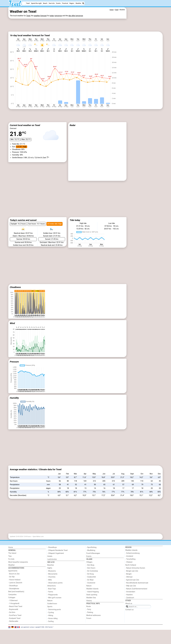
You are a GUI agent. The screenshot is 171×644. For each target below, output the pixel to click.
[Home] (24, 3)
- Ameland (129, 566)
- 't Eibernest (13, 610)
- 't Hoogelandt (14, 613)
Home (11, 557)
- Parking (90, 622)
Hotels (50, 566)
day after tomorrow (76, 16)
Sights (50, 578)
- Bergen (129, 584)
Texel (28, 3)
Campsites (12, 605)
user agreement (25, 637)
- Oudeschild (91, 587)
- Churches (51, 587)
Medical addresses (94, 625)
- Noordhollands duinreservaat (137, 593)
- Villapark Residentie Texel (58, 560)
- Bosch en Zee (14, 584)
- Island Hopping (93, 602)
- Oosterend (91, 593)
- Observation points (55, 593)
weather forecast (40, 16)
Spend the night (36, 3)
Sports (50, 617)
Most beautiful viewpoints (18, 572)
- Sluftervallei (13, 631)
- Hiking (50, 625)
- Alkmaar (129, 587)
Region (72, 3)
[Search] (83, 3)
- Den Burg (90, 575)
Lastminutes (52, 569)
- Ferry (89, 619)
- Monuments (52, 584)
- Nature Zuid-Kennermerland (136, 599)
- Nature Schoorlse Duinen (135, 578)
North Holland (131, 575)
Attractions (52, 596)
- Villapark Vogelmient (56, 563)
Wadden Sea (91, 608)
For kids (11, 569)
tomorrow (58, 16)
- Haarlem (129, 605)
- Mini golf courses (54, 608)
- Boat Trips (52, 599)
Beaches (51, 575)
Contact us (129, 620)
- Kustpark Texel (14, 628)
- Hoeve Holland (14, 590)
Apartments (13, 581)
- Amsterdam (130, 602)
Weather (78, 3)
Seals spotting (92, 605)
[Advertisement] (67, 25)
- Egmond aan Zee (132, 590)
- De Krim (12, 622)
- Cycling (51, 622)
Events (58, 3)
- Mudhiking (91, 560)
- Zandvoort (130, 608)
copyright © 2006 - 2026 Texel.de (44, 637)
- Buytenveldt (13, 619)
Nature (50, 611)
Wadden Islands (92, 599)
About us (129, 613)
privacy (32, 637)
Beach (45, 3)
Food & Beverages (93, 563)
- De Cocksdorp (92, 581)
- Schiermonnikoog (133, 563)
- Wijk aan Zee (131, 596)
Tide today (75, 220)
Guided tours (52, 614)
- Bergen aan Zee (132, 581)
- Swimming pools (54, 619)
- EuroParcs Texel (15, 625)
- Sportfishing (91, 557)
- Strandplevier (14, 599)
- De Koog (90, 584)
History (89, 611)
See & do (52, 3)
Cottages (12, 608)
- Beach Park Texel (15, 616)
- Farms (50, 602)
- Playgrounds (53, 605)
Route (89, 616)
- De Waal (90, 590)
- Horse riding (52, 628)
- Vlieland (129, 572)
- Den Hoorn (91, 578)
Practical (65, 3)
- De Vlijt (11, 587)
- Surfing (51, 631)
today (52, 16)
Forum (89, 628)
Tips (10, 566)
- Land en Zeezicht (15, 593)
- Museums (52, 581)
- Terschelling (130, 569)
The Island (12, 563)
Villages (89, 572)
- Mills (50, 590)
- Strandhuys (13, 596)
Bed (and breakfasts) (16, 602)
